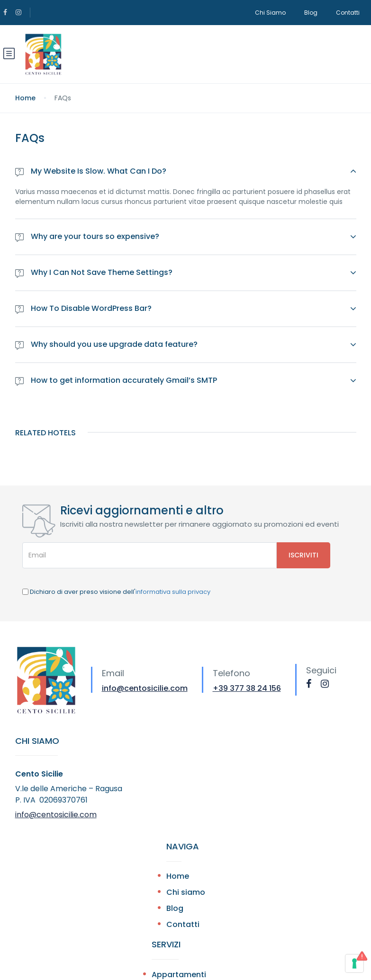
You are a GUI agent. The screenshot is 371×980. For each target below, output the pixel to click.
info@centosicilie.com (145, 688)
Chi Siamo (270, 13)
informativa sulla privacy (173, 592)
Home (25, 98)
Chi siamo (186, 892)
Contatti (348, 13)
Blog (311, 13)
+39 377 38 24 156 (247, 688)
